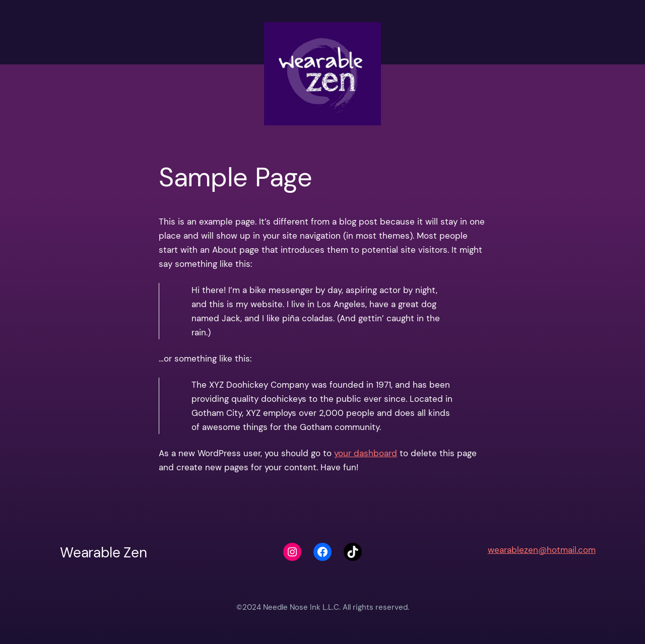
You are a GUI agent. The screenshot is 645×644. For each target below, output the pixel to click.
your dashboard (366, 453)
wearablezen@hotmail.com (542, 550)
